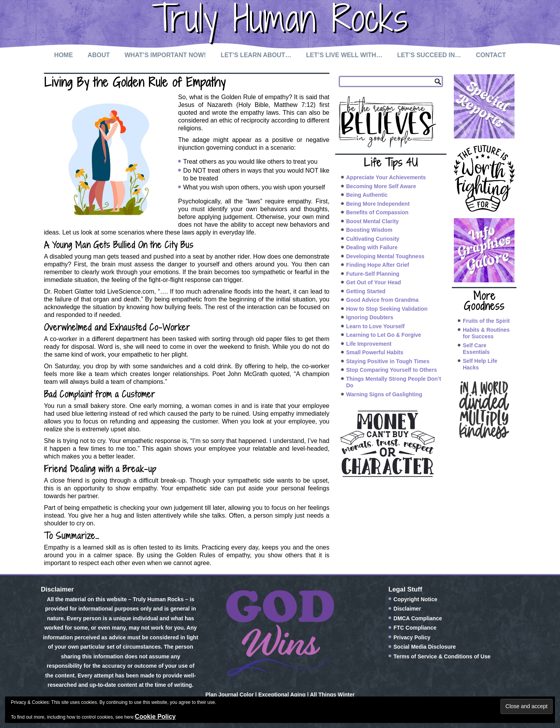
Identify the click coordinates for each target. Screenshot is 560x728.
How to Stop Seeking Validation (387, 309)
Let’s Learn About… (256, 55)
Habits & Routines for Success (486, 333)
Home (63, 55)
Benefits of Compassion (377, 212)
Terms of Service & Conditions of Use (442, 656)
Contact (491, 55)
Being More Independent (378, 204)
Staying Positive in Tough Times (388, 361)
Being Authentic (367, 195)
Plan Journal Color (229, 695)
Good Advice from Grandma (382, 300)
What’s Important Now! (165, 55)
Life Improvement (369, 344)
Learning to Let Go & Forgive (384, 335)
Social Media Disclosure (425, 647)
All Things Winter (332, 695)
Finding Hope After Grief (378, 265)
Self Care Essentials (476, 349)
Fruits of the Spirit (486, 321)
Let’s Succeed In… (429, 55)
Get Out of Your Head (374, 282)
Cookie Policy (155, 717)
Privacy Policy (412, 637)
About (99, 55)
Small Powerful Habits (375, 352)
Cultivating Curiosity (373, 239)
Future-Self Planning (373, 274)
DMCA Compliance (418, 618)
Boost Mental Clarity (372, 221)
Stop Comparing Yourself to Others (392, 370)
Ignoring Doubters (370, 317)
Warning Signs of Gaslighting (384, 394)
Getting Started (366, 291)
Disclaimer (407, 609)
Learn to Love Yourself (375, 326)
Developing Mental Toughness (385, 256)
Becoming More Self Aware (381, 186)
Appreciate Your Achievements (386, 177)
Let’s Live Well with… (344, 55)
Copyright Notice (416, 599)
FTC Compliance (415, 628)
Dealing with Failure (372, 247)
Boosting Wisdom (369, 230)
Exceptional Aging (282, 695)
